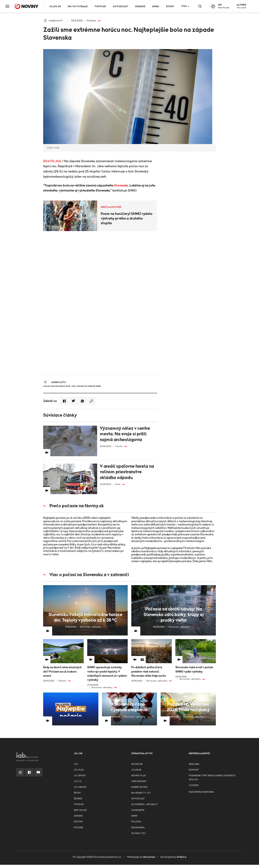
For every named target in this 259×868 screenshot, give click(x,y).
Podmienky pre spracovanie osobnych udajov (212, 778)
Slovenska (121, 186)
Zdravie (140, 7)
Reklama (194, 764)
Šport (170, 7)
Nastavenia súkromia (201, 792)
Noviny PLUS (138, 776)
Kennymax (149, 857)
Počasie (78, 828)
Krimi (156, 7)
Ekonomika (138, 828)
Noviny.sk (137, 764)
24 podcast (121, 7)
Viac (184, 6)
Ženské (78, 799)
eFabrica (181, 857)
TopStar (79, 804)
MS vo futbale (78, 7)
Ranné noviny (139, 787)
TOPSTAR (100, 7)
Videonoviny (139, 781)
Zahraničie (138, 810)
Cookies (194, 785)
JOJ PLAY (79, 770)
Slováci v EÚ (138, 833)
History (78, 822)
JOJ (76, 764)
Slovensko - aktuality (145, 804)
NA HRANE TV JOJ (141, 793)
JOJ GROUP (80, 787)
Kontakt (194, 770)
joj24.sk (136, 770)
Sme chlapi (80, 810)
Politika (136, 822)
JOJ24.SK (55, 7)
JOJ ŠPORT (80, 776)
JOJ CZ (78, 781)
